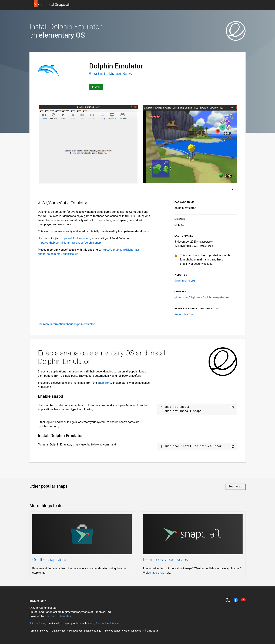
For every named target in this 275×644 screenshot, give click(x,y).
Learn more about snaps (166, 560)
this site (114, 623)
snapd (91, 623)
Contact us (152, 631)
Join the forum (37, 623)
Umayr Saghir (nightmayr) (105, 74)
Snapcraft (101, 623)
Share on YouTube (243, 600)
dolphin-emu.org (185, 281)
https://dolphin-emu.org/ (76, 238)
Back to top (38, 601)
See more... (236, 486)
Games (128, 74)
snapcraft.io (157, 573)
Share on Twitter (228, 600)
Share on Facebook (236, 600)
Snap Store (104, 383)
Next (233, 189)
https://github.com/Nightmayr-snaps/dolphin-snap (69, 243)
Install (96, 87)
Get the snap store (49, 560)
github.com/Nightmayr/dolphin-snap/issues (202, 297)
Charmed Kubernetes (58, 616)
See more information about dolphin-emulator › (67, 324)
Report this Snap (185, 314)
